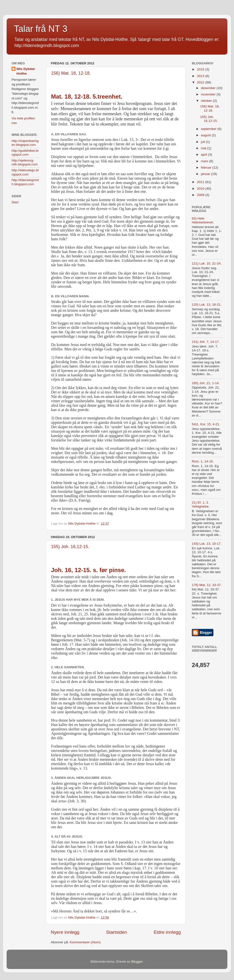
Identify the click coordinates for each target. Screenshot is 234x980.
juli (203, 142)
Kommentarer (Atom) (85, 942)
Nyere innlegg (65, 932)
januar (206, 174)
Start (15, 202)
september (209, 129)
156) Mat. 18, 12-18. (71, 73)
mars (205, 161)
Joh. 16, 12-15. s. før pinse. (88, 570)
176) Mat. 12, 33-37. (207, 585)
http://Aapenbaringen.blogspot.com (25, 143)
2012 (201, 82)
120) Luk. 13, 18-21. (207, 305)
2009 (201, 195)
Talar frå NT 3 (41, 29)
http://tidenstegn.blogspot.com (25, 172)
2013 (201, 76)
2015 (201, 69)
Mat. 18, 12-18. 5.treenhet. (87, 97)
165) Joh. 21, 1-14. (206, 383)
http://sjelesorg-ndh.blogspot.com (25, 162)
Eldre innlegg (167, 932)
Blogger (137, 962)
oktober (207, 101)
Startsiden (117, 932)
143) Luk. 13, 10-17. (207, 544)
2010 (201, 189)
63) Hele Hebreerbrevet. (203, 220)
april (204, 155)
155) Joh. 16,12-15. (70, 547)
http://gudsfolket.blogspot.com (25, 153)
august (206, 135)
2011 (201, 182)
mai (204, 148)
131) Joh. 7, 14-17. (206, 342)
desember (209, 88)
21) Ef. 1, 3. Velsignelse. (201, 504)
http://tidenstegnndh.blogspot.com (25, 182)
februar (207, 167)
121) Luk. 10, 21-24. (207, 263)
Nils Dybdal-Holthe (26, 71)
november (209, 94)
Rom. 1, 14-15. (203, 461)
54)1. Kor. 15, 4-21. (206, 424)
